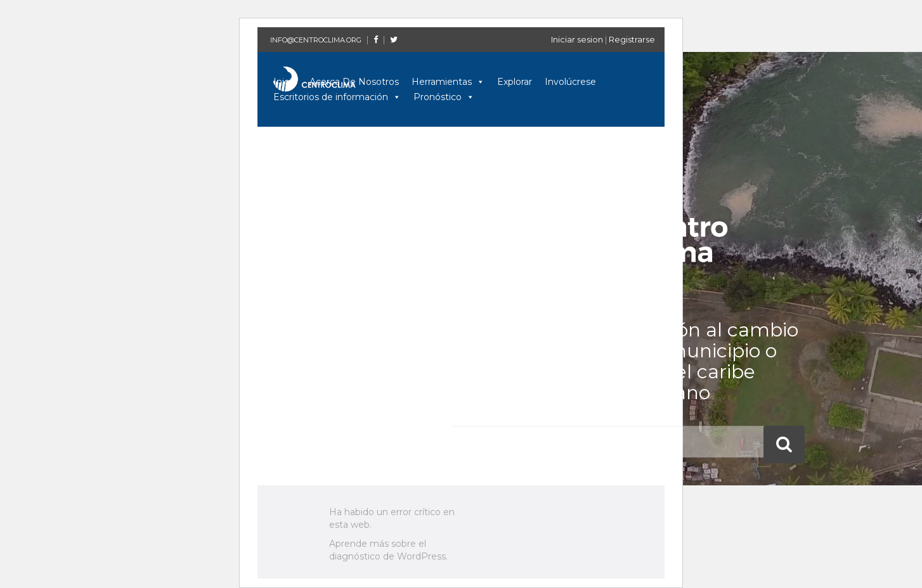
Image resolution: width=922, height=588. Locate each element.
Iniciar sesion (577, 39)
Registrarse (632, 39)
